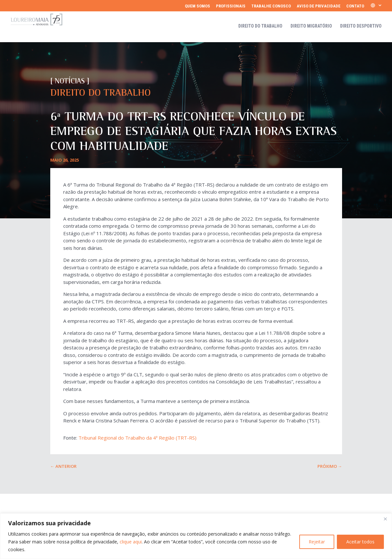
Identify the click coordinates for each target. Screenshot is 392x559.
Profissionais (231, 6)
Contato (355, 6)
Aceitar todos (360, 542)
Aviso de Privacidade (319, 6)
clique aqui (131, 542)
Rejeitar (317, 542)
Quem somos (197, 6)
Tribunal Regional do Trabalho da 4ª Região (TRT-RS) (137, 438)
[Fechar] (385, 519)
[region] (196, 536)
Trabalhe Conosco (271, 6)
